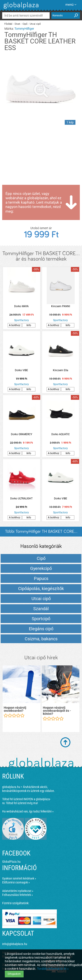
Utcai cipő (35, 24)
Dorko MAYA (21, 306)
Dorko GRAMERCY (22, 434)
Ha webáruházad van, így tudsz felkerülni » (28, 811)
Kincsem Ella (61, 370)
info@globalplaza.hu (15, 944)
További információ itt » (53, 969)
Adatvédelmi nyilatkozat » (18, 891)
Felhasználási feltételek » (17, 895)
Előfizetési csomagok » (16, 882)
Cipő (25, 24)
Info (29, 325)
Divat (17, 24)
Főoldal (8, 24)
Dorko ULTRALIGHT (21, 499)
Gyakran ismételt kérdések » (19, 878)
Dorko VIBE (21, 370)
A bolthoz (15, 325)
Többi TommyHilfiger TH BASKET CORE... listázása (41, 533)
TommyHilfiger (24, 29)
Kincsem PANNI (61, 306)
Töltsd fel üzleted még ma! (22, 803)
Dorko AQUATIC (61, 434)
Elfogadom (14, 974)
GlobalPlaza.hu (11, 862)
